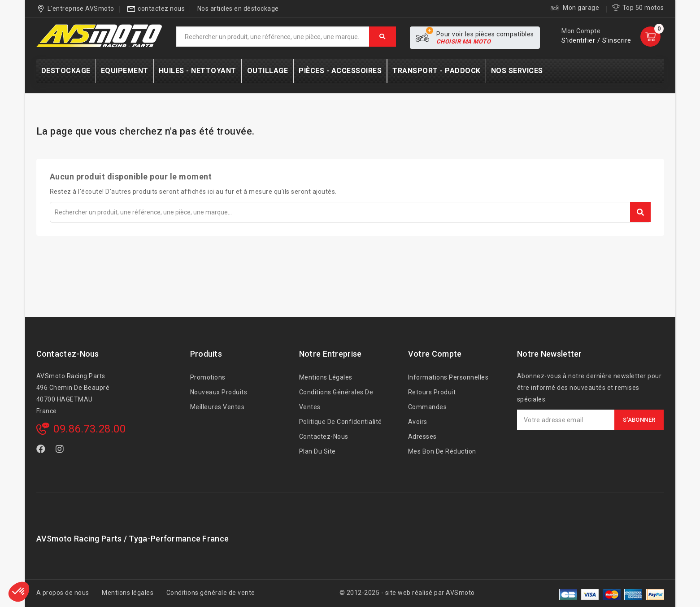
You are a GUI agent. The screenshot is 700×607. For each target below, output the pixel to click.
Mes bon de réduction (442, 451)
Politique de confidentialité (341, 422)
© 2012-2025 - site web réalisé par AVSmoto (407, 593)
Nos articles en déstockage (238, 9)
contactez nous (161, 9)
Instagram (61, 451)
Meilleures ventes (217, 407)
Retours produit (432, 392)
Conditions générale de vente (211, 593)
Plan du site (317, 451)
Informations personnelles (448, 377)
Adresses (422, 437)
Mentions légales (326, 377)
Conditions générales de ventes (336, 400)
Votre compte (435, 354)
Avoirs (418, 422)
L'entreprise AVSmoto (81, 9)
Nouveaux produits (219, 392)
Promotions (208, 377)
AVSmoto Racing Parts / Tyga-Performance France (133, 539)
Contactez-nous (68, 354)
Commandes (428, 407)
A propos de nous (63, 593)
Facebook (42, 451)
